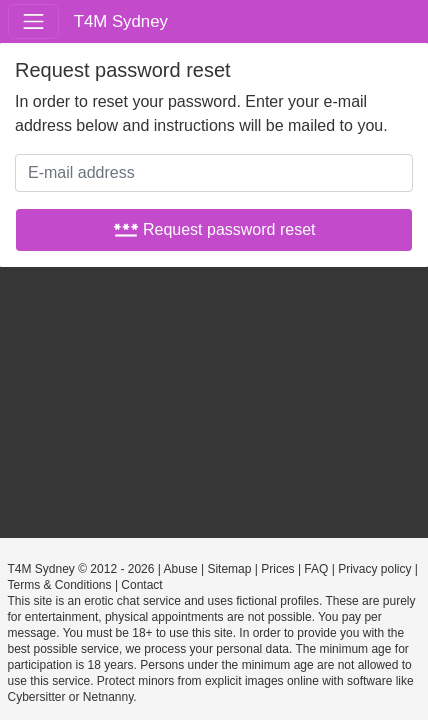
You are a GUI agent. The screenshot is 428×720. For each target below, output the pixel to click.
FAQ (316, 569)
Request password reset (214, 229)
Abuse (181, 569)
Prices (277, 569)
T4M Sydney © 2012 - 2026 (81, 569)
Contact (141, 585)
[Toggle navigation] (33, 21)
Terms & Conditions (60, 585)
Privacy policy (374, 569)
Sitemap (229, 569)
